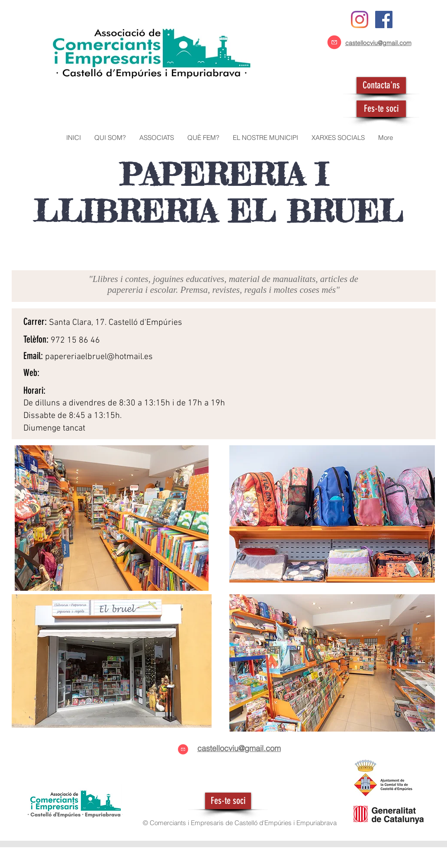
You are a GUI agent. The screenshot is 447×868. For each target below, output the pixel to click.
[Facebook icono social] (384, 19)
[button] (156, 138)
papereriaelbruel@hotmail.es (99, 357)
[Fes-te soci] (381, 109)
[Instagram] (360, 19)
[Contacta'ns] (381, 85)
